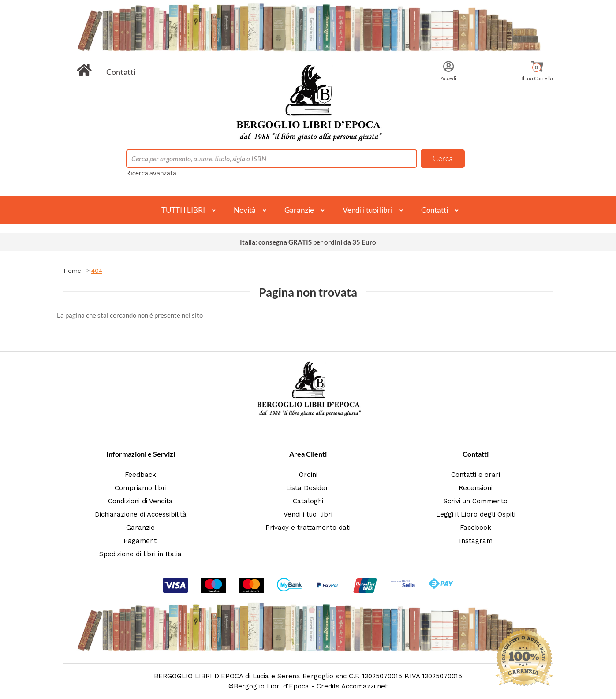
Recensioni (476, 488)
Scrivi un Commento (476, 501)
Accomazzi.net (364, 686)
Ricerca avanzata (151, 173)
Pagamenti (141, 541)
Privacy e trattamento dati (308, 528)
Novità (245, 210)
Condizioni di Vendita (140, 501)
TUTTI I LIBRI (183, 210)
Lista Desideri (308, 488)
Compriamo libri (141, 488)
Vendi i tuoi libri (368, 210)
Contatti (121, 72)
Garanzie (299, 210)
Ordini (308, 475)
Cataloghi (308, 501)
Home (72, 271)
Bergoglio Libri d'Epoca (271, 686)
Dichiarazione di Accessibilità (141, 514)
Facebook (476, 528)
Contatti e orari (476, 475)
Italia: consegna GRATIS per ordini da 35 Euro (308, 242)
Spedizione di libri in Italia (140, 554)
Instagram (476, 541)
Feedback (140, 475)
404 (97, 271)
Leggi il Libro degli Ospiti (476, 514)
